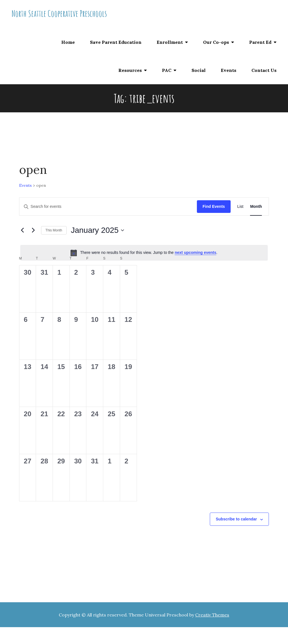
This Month (54, 230)
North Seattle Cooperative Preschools (59, 13)
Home (68, 42)
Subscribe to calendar (236, 519)
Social (199, 70)
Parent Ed (260, 42)
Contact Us (264, 70)
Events (229, 70)
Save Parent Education (116, 42)
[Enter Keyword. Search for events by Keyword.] (108, 207)
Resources (130, 70)
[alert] (144, 253)
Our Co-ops (216, 42)
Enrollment (170, 42)
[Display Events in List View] (240, 207)
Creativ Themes (212, 615)
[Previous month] (22, 230)
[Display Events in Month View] (256, 207)
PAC (167, 70)
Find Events (214, 206)
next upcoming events (195, 252)
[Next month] (33, 230)
